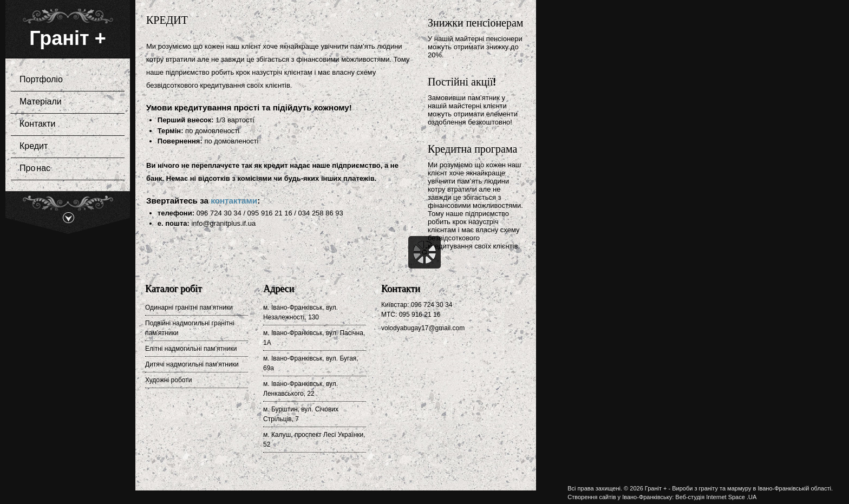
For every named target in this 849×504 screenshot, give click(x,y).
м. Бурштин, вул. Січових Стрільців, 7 (301, 414)
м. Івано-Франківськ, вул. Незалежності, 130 (301, 312)
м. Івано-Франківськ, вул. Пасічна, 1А (314, 338)
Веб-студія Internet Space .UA (716, 497)
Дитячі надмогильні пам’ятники (192, 364)
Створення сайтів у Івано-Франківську (620, 497)
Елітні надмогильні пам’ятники (191, 349)
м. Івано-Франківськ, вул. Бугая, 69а (311, 363)
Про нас (35, 169)
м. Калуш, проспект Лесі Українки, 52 (314, 440)
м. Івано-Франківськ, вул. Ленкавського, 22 (301, 389)
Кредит (34, 146)
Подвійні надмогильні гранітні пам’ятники (190, 328)
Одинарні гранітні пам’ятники (189, 307)
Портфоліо (64, 80)
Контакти (64, 125)
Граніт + (67, 38)
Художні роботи (168, 380)
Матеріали (64, 102)
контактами (234, 201)
